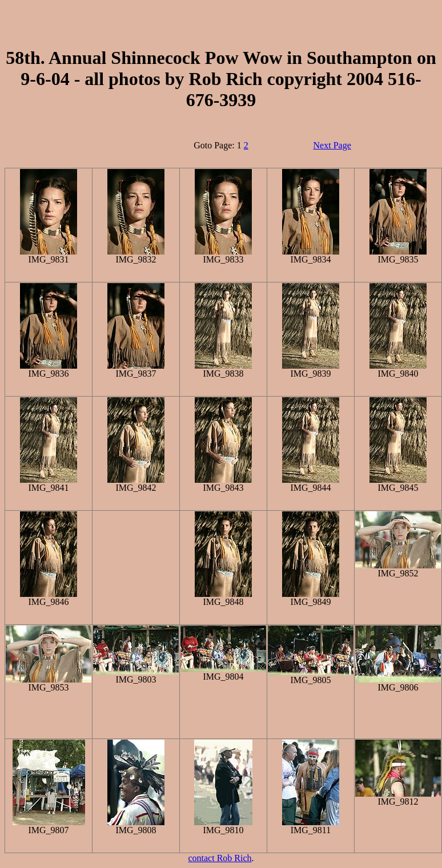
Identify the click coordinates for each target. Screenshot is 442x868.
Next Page (332, 145)
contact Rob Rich (220, 858)
